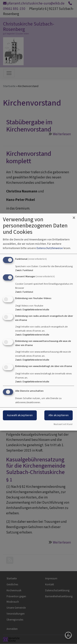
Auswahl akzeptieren (20, 415)
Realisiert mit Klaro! (63, 424)
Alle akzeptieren (59, 415)
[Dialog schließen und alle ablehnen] (74, 216)
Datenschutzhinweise (50, 248)
